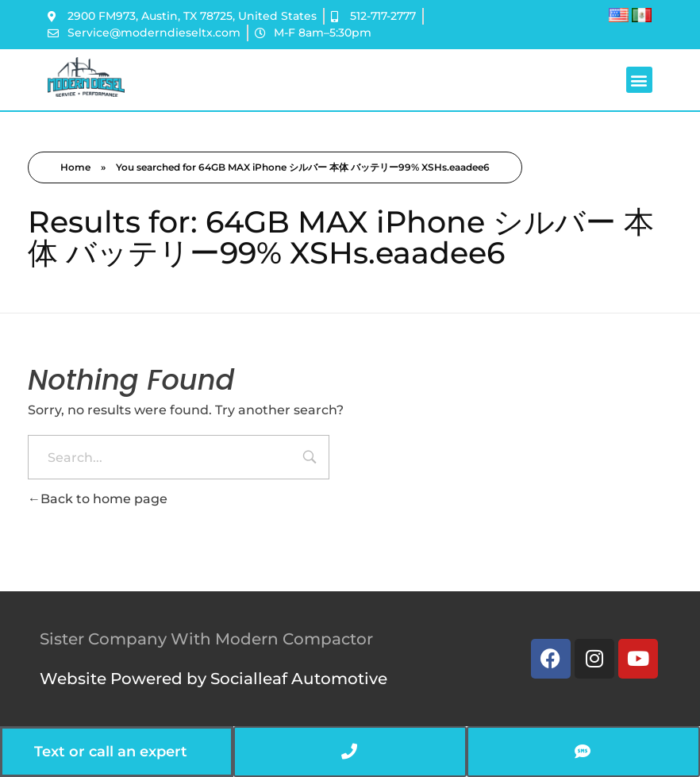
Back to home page (98, 499)
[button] (639, 80)
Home (75, 167)
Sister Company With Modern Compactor (206, 639)
